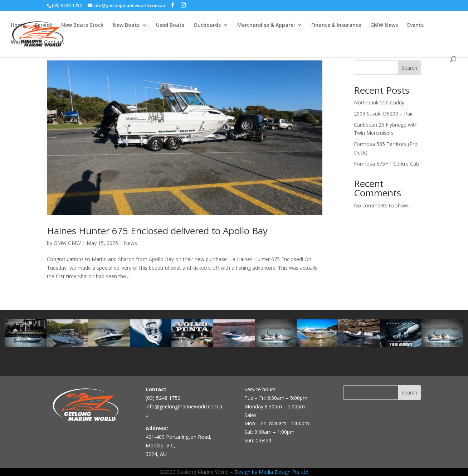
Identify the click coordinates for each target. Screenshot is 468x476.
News (130, 243)
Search (409, 68)
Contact (54, 42)
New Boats (126, 25)
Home (18, 25)
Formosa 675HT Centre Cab (386, 164)
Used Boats (170, 25)
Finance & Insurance (336, 25)
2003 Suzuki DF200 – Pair (383, 114)
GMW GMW (67, 243)
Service (43, 25)
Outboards (207, 25)
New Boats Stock (82, 25)
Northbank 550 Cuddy (379, 102)
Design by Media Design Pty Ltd (271, 472)
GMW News (384, 25)
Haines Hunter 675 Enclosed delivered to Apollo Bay (157, 231)
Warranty (23, 42)
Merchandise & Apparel (266, 25)
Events (415, 25)
